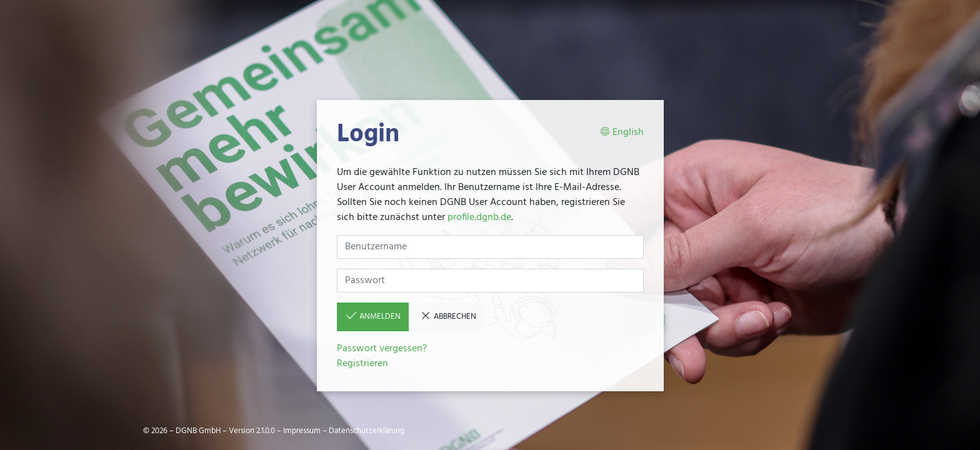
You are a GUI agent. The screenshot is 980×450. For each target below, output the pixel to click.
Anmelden (373, 316)
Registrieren (362, 364)
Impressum (302, 431)
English (622, 133)
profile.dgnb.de (479, 217)
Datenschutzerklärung (367, 431)
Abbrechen (448, 316)
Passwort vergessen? (382, 349)
